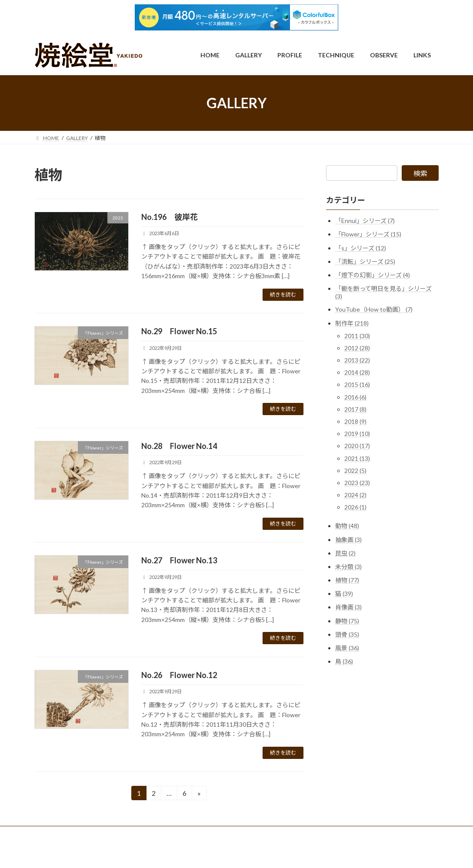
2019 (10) (357, 434)
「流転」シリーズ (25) (365, 261)
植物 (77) (347, 580)
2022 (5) (355, 471)
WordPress (199, 853)
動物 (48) (347, 526)
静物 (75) (347, 621)
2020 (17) (357, 446)
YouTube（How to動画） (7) (374, 309)
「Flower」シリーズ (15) (368, 234)
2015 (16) (357, 385)
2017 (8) (355, 409)
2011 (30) (357, 336)
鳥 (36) (344, 661)
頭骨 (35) (347, 634)
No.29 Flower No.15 (179, 331)
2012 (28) (357, 348)
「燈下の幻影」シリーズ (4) (373, 275)
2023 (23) (357, 483)
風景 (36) (347, 648)
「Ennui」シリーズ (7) (365, 221)
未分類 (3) (348, 567)
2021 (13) (357, 458)
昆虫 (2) (345, 553)
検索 (420, 173)
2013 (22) (357, 360)
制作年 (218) (352, 323)
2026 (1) (355, 507)
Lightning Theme (237, 853)
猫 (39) (344, 594)
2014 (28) (357, 372)
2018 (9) (355, 421)
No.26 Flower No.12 (179, 675)
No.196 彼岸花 (170, 217)
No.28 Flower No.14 (179, 446)
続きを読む (283, 294)
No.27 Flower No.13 (179, 560)
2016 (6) (355, 397)
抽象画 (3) (348, 540)
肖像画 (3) (348, 607)
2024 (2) (355, 495)
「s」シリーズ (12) (361, 248)
